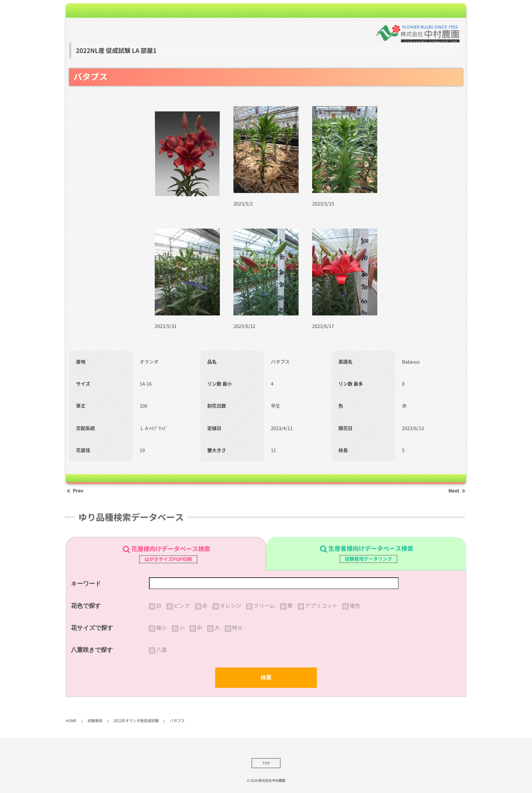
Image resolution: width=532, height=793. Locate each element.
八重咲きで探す (92, 650)
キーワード (86, 584)
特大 (237, 628)
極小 (161, 628)
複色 (355, 606)
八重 (161, 650)
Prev (75, 491)
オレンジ (231, 606)
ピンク (182, 606)
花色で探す (86, 606)
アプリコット (321, 606)
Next (457, 491)
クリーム (264, 606)
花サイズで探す (92, 628)
